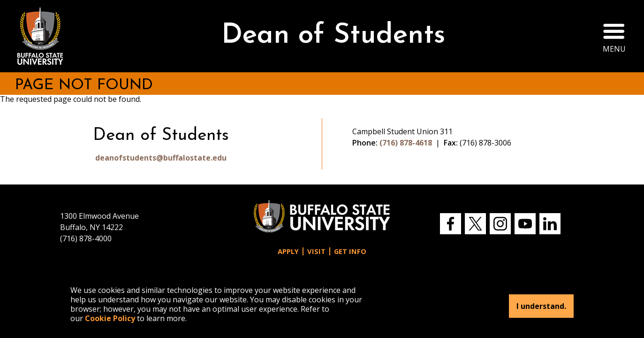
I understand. (541, 306)
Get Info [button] (350, 251)
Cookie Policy (110, 318)
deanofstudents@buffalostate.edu (161, 158)
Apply (288, 251)
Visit (316, 251)
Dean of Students (333, 36)
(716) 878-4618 (406, 143)
